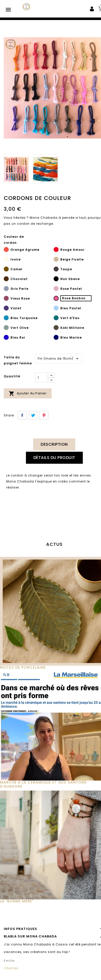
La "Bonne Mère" (17, 901)
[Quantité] (41, 378)
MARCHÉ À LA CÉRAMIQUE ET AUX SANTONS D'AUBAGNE (43, 784)
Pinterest (44, 415)
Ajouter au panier (28, 394)
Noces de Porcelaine (23, 667)
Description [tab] (54, 444)
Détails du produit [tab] (54, 458)
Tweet (33, 415)
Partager (22, 415)
